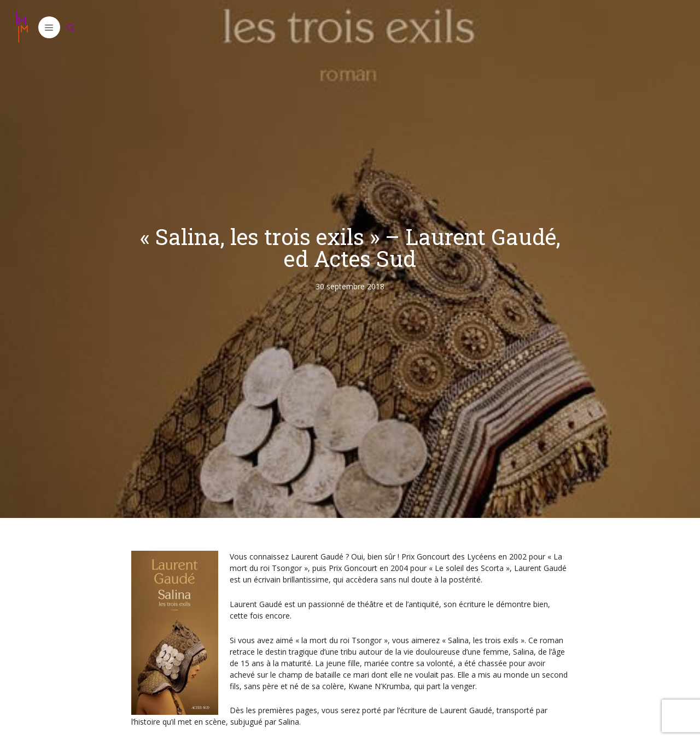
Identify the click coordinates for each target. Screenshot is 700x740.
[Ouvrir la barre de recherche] (71, 27)
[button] (49, 27)
